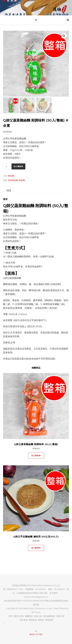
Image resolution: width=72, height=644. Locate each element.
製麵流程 (29, 616)
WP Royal (36, 612)
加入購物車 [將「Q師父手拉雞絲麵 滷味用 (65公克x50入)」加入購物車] (36, 548)
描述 (9, 190)
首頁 (10, 616)
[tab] (9, 190)
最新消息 (60, 616)
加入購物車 (18, 166)
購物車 (41, 620)
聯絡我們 (49, 620)
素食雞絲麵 (13, 180)
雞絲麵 (11, 176)
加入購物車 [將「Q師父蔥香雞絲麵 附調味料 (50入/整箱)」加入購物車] (36, 456)
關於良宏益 (19, 616)
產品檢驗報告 (49, 616)
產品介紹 (38, 616)
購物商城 (33, 620)
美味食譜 (24, 620)
